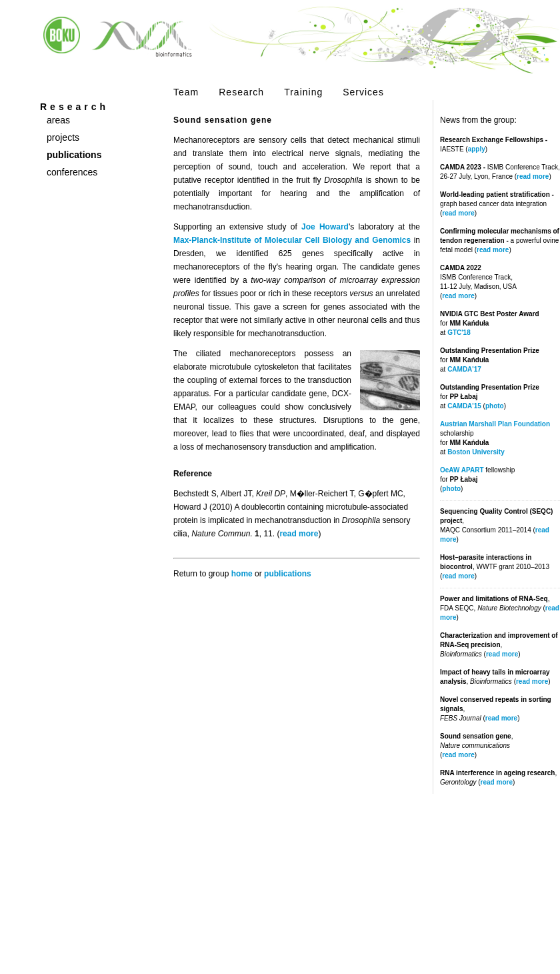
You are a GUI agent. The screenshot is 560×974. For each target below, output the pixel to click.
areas (58, 120)
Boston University (476, 452)
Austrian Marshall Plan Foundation (495, 424)
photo (495, 406)
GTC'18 (459, 333)
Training (303, 92)
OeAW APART (462, 470)
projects (63, 137)
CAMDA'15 (464, 406)
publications (74, 155)
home (242, 574)
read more (533, 176)
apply (477, 149)
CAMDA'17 (464, 369)
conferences (72, 172)
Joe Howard (325, 227)
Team (186, 92)
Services (363, 92)
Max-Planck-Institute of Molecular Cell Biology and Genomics (292, 240)
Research (241, 92)
